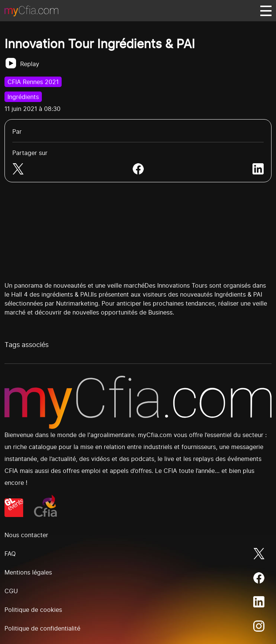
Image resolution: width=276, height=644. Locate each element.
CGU (11, 591)
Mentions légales (28, 572)
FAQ (10, 554)
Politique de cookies (33, 610)
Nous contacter (26, 535)
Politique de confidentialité (42, 628)
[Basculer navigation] (266, 11)
